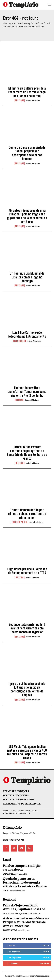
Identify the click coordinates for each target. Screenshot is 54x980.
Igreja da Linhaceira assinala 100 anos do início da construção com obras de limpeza (27, 689)
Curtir (46, 945)
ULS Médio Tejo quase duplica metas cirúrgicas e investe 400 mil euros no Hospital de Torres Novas (27, 752)
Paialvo (7, 874)
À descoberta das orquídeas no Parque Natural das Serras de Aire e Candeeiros (26, 922)
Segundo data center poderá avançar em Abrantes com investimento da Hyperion (27, 628)
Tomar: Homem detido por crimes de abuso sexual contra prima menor (27, 514)
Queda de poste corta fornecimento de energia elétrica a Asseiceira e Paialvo (25, 883)
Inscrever (45, 964)
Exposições (19, 341)
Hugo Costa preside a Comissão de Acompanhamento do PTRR (27, 571)
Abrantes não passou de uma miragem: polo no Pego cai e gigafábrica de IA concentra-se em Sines (27, 216)
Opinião (20, 400)
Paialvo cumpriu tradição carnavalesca (22, 868)
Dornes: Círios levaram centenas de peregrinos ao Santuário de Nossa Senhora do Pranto (27, 453)
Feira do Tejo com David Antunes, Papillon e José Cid (24, 907)
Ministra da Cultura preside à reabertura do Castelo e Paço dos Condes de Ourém (27, 92)
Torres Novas (10, 930)
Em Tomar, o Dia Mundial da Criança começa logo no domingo (27, 277)
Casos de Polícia (20, 522)
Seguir (46, 951)
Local (6, 891)
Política (20, 578)
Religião (20, 463)
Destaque (19, 101)
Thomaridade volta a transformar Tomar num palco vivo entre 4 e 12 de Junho (27, 392)
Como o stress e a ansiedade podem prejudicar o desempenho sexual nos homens (27, 153)
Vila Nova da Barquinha (15, 914)
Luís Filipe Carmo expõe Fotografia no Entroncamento (27, 334)
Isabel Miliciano (33, 101)
